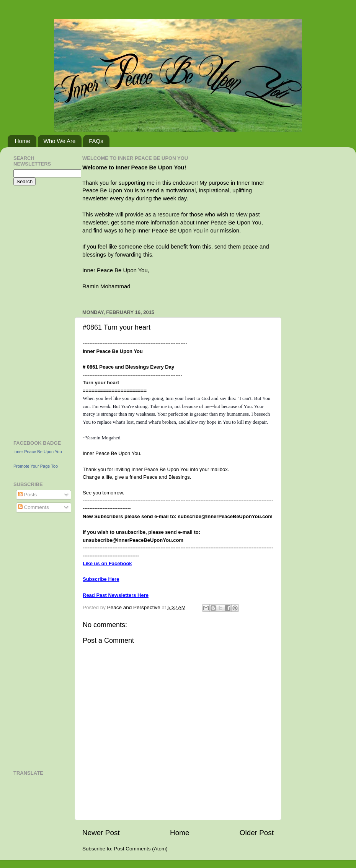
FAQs (96, 141)
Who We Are (60, 141)
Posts (28, 495)
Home (23, 141)
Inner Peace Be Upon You (38, 452)
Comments (33, 507)
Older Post (257, 833)
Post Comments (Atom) (141, 849)
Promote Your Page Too (36, 466)
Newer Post (101, 833)
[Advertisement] (36, 312)
